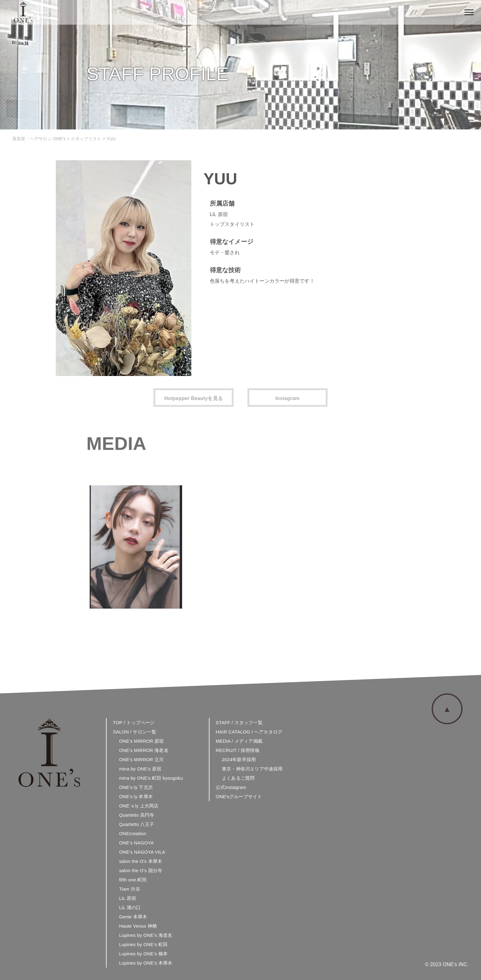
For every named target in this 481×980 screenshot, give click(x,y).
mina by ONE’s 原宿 (140, 769)
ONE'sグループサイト (239, 796)
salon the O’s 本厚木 (141, 861)
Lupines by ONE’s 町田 (143, 944)
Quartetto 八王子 (137, 824)
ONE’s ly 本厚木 (136, 796)
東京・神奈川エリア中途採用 (252, 769)
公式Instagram (231, 787)
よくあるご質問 (238, 778)
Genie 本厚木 (133, 917)
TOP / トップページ (134, 723)
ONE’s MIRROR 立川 (141, 759)
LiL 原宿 (127, 898)
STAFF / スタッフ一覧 (239, 723)
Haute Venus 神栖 (138, 926)
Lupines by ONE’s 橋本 (143, 954)
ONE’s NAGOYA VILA (142, 852)
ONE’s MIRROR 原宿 (141, 741)
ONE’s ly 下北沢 (136, 787)
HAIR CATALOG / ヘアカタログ (249, 732)
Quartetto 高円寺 (137, 815)
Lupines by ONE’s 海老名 (146, 935)
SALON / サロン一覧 (135, 732)
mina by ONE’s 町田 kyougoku (151, 778)
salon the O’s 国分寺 (141, 870)
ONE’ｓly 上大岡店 (139, 806)
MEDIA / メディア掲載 (239, 741)
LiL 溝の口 (130, 907)
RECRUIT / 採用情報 (238, 750)
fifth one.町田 (133, 880)
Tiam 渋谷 (129, 889)
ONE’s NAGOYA (136, 843)
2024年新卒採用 (239, 759)
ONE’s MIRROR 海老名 (144, 750)
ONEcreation (132, 833)
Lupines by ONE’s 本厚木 (146, 963)
